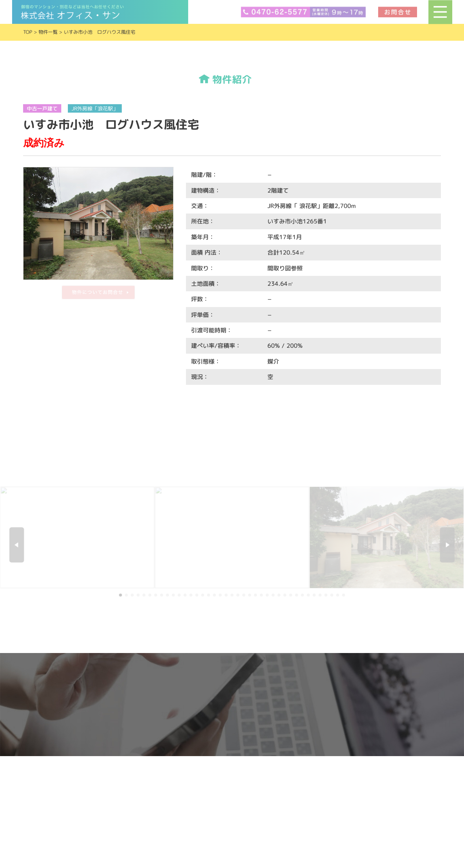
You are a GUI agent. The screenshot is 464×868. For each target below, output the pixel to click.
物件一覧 (48, 32)
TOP (28, 32)
